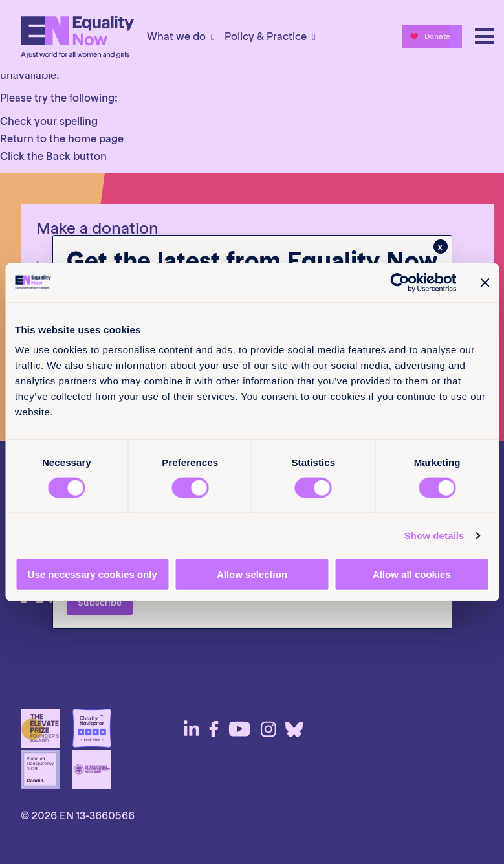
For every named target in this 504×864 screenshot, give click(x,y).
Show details (434, 535)
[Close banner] (485, 282)
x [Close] (440, 247)
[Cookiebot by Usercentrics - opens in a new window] (400, 282)
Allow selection (252, 574)
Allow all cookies (412, 574)
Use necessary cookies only (93, 574)
